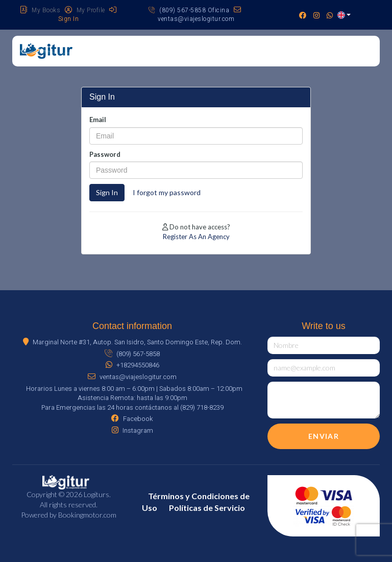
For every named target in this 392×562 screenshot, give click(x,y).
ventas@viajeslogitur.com (199, 15)
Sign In (107, 192)
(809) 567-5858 (132, 354)
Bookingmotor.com (87, 515)
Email (98, 120)
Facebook (132, 419)
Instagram (132, 430)
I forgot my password (167, 192)
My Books (40, 10)
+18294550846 (132, 365)
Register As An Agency (196, 237)
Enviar (324, 436)
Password (105, 154)
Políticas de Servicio (207, 508)
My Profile (85, 10)
